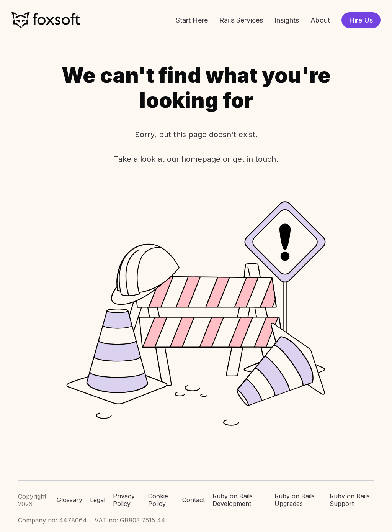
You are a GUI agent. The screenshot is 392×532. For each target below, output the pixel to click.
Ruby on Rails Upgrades (295, 500)
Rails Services (241, 20)
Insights (287, 20)
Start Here (192, 20)
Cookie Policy (158, 500)
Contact (194, 500)
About (320, 20)
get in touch (254, 159)
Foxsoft (46, 20)
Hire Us (361, 20)
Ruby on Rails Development (233, 500)
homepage (201, 159)
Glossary (69, 500)
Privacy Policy (124, 500)
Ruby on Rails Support (350, 500)
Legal (98, 500)
